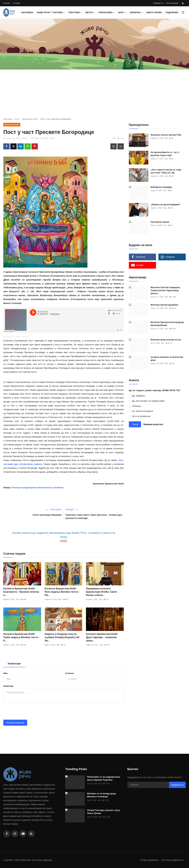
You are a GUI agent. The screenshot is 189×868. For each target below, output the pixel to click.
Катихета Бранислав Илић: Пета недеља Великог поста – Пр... (62, 592)
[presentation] (26, 712)
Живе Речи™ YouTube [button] (51, 12)
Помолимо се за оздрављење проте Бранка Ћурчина (104, 778)
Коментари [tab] (14, 664)
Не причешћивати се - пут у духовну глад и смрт (165, 154)
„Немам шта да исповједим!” (166, 205)
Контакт (7, 3)
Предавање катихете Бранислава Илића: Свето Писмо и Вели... (102, 592)
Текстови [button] (75, 12)
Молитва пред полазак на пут (166, 340)
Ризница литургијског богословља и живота (37, 487)
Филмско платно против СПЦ (166, 135)
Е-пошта (70, 673)
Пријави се (158, 3)
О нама (17, 3)
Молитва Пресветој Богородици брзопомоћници (167, 324)
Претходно (54, 510)
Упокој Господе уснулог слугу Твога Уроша (103, 812)
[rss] (31, 834)
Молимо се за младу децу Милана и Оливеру (101, 795)
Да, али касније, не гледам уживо (148, 401)
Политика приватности (172, 860)
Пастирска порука (160, 222)
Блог (17, 119)
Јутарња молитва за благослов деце (167, 359)
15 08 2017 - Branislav (21, 337)
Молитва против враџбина (164, 305)
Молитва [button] (136, 12)
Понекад (136, 406)
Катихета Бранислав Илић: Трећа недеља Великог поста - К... (21, 637)
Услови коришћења (147, 860)
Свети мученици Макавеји (47, 515)
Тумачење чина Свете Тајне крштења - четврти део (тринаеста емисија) (94, 516)
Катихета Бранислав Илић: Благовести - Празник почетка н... (21, 592)
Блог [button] (122, 12)
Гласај (135, 424)
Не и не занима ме (141, 416)
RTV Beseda (8, 337)
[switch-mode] (183, 3)
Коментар (8, 686)
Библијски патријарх (161, 187)
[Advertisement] (94, 95)
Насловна (27, 12)
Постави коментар (15, 723)
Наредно (72, 510)
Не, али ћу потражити (142, 411)
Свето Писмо (154, 12)
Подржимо (172, 12)
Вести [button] (90, 12)
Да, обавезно (138, 396)
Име (5, 673)
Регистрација (172, 3)
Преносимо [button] (107, 12)
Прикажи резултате (153, 424)
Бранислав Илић (30, 119)
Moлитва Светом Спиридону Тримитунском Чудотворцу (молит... (165, 290)
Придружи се (177, 785)
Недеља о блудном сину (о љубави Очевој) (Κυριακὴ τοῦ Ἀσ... (62, 637)
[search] (183, 12)
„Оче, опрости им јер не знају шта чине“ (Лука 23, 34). (166, 171)
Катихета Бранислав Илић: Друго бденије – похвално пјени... (102, 637)
